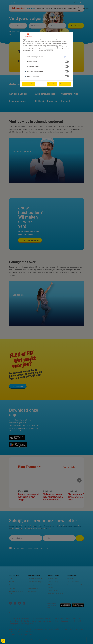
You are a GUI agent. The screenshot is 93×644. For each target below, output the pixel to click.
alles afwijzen (52, 84)
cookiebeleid (49, 50)
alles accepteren (65, 84)
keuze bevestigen (28, 84)
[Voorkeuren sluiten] (3, 641)
